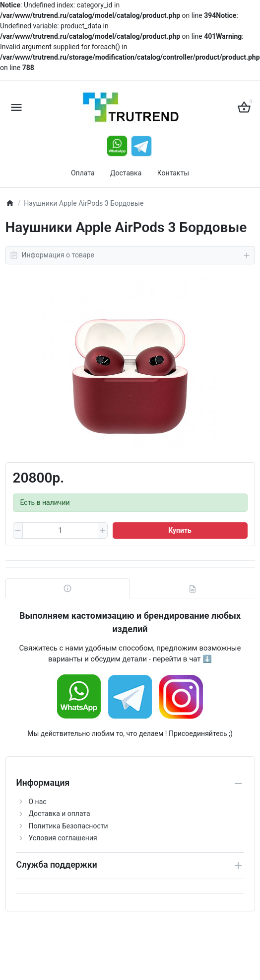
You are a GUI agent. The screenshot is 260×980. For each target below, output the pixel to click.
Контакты (173, 173)
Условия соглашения (63, 838)
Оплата (83, 173)
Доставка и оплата (60, 814)
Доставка (126, 173)
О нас (38, 802)
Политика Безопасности (68, 826)
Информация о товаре (130, 255)
